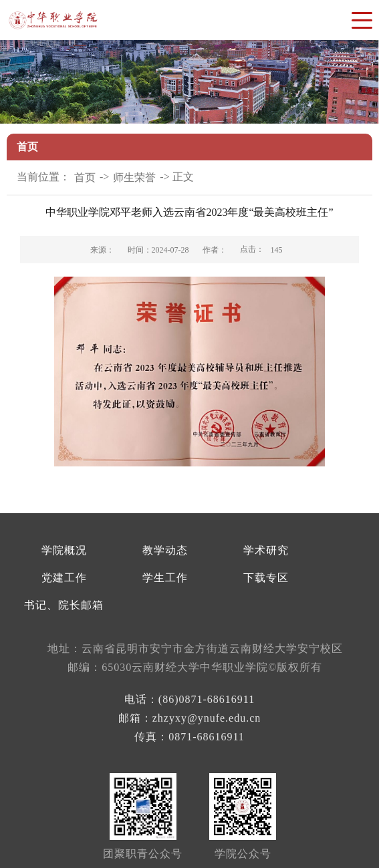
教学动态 (165, 550)
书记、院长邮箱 (64, 605)
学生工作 (165, 578)
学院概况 (64, 550)
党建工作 (64, 578)
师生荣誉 (134, 177)
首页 (85, 177)
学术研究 (266, 550)
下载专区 (266, 578)
